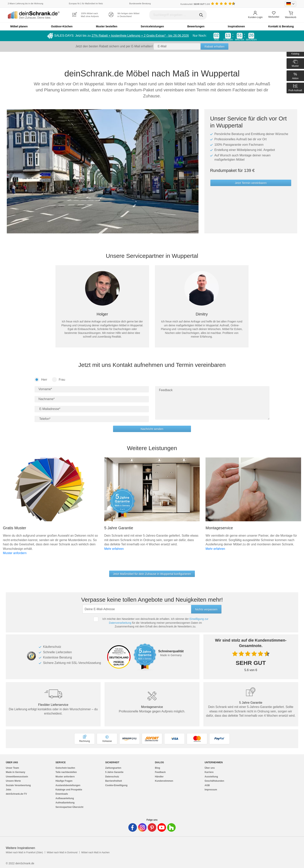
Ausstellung (211, 777)
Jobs (9, 790)
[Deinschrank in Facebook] (133, 827)
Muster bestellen (107, 26)
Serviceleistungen (152, 26)
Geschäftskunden (214, 781)
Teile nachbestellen (66, 772)
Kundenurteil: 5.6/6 (195, 4)
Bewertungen (196, 26)
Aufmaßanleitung (65, 803)
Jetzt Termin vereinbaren (251, 183)
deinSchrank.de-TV (16, 794)
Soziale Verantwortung (18, 785)
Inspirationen (236, 26)
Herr (41, 380)
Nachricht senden (152, 429)
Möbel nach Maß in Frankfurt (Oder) (24, 852)
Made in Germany (16, 772)
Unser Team (12, 768)
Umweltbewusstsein (17, 777)
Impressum (211, 790)
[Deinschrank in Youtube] (162, 827)
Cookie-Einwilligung (116, 785)
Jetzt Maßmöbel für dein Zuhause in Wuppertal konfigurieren (152, 574)
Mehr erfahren (114, 549)
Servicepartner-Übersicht (69, 807)
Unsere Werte (13, 781)
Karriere (209, 772)
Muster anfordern (15, 553)
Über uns (210, 768)
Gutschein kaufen (65, 768)
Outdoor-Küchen (62, 26)
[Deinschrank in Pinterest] (152, 827)
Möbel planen (19, 26)
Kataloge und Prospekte (69, 790)
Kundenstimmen (164, 781)
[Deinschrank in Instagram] (142, 827)
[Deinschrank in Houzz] (171, 827)
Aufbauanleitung (65, 798)
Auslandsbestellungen (68, 785)
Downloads (62, 794)
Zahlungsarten (113, 768)
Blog (158, 768)
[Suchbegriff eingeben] (178, 15)
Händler (159, 777)
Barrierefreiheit (114, 781)
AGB (207, 785)
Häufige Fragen (64, 781)
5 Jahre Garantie (114, 772)
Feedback (160, 772)
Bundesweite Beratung (140, 3)
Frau (59, 380)
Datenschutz (112, 777)
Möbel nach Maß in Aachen (95, 852)
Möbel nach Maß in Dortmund (62, 852)
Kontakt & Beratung (281, 26)
